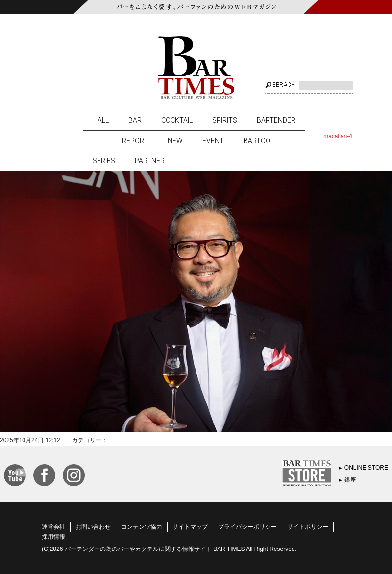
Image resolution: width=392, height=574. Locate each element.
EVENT (213, 141)
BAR (135, 120)
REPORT (135, 141)
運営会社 (53, 527)
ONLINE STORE (366, 468)
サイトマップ (190, 527)
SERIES (104, 161)
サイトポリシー (308, 527)
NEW (175, 141)
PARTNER (150, 161)
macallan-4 (338, 136)
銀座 (350, 480)
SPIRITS (225, 120)
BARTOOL (259, 141)
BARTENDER (276, 120)
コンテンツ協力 (142, 527)
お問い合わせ (93, 527)
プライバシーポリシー (247, 527)
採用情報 (53, 537)
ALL (103, 120)
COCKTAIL (177, 120)
